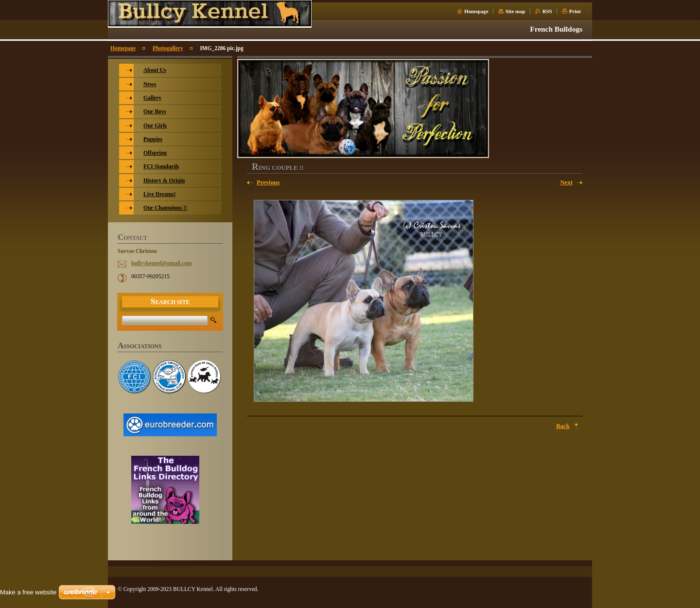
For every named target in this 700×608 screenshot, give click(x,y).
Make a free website (28, 592)
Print (575, 11)
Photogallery (168, 48)
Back (563, 426)
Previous (268, 182)
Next (566, 182)
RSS (547, 11)
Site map (516, 11)
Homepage (476, 11)
